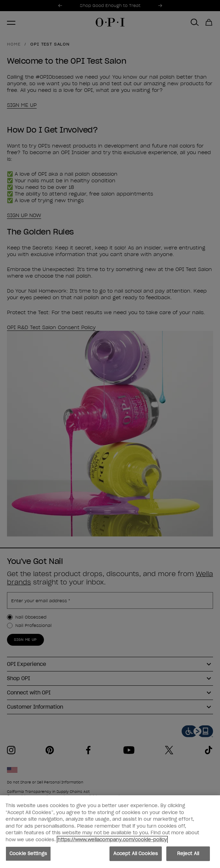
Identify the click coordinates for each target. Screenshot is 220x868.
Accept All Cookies (136, 855)
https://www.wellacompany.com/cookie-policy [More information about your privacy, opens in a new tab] (112, 840)
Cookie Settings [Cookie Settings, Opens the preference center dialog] (28, 855)
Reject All (188, 855)
